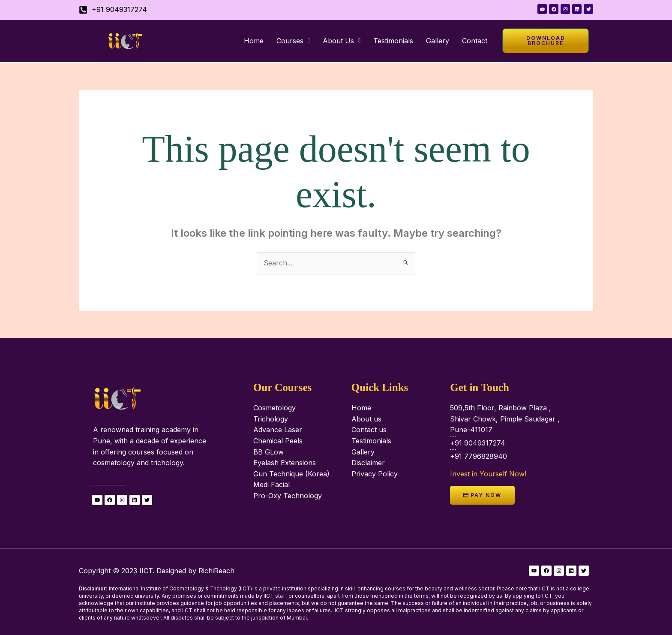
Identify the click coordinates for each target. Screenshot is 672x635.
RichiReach (216, 571)
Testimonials (393, 41)
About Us (342, 41)
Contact (475, 41)
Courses (293, 41)
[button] (293, 41)
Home (254, 41)
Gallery (438, 41)
